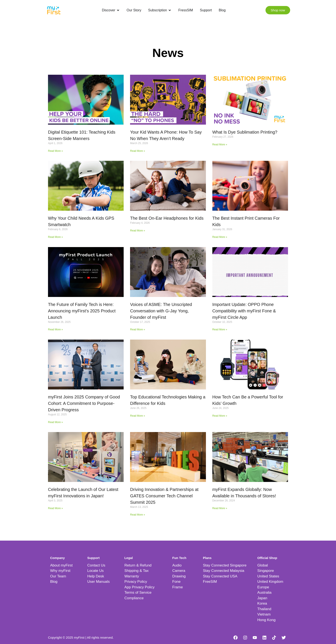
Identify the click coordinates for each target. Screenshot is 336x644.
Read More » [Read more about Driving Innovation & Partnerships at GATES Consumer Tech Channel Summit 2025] (137, 515)
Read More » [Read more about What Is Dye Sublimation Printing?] (220, 145)
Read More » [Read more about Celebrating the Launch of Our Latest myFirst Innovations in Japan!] (55, 508)
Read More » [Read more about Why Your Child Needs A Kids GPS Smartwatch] (55, 237)
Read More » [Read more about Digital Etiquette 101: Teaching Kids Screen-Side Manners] (55, 151)
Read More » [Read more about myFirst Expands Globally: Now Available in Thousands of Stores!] (220, 508)
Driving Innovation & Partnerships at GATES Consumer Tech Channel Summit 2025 (164, 496)
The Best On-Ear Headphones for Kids (167, 218)
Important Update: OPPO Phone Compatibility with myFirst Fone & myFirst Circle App (244, 311)
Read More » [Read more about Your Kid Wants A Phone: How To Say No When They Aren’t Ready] (137, 151)
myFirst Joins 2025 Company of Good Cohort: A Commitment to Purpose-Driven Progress (84, 403)
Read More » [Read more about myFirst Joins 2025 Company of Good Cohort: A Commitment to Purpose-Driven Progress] (55, 422)
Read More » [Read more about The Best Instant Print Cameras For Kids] (220, 237)
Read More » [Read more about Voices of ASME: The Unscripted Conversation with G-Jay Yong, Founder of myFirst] (137, 329)
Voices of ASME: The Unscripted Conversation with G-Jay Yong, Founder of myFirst (161, 311)
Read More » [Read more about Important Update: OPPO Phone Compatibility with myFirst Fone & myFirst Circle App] (220, 329)
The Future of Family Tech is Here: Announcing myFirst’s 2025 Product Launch (82, 311)
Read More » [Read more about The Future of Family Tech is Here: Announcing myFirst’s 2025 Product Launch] (55, 329)
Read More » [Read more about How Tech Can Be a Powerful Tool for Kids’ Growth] (220, 416)
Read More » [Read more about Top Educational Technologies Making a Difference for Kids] (137, 416)
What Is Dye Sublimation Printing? (245, 132)
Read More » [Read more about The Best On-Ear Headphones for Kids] (137, 231)
